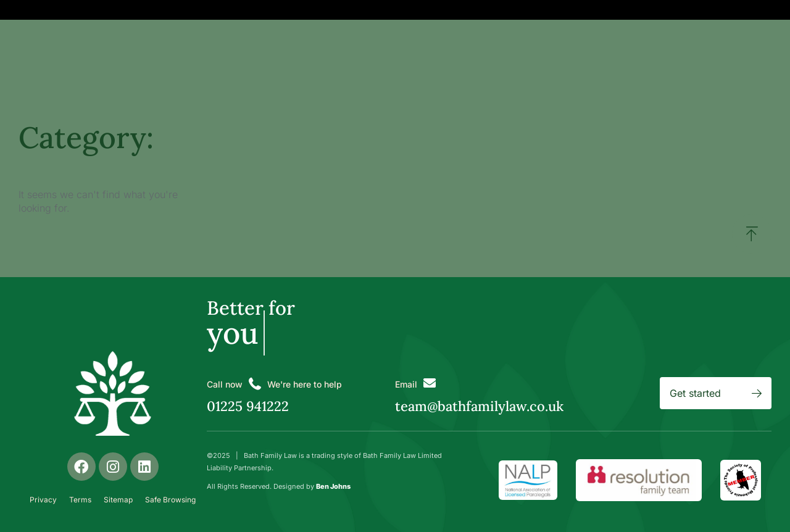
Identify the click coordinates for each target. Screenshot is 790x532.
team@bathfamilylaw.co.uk (479, 406)
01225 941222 (248, 406)
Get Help (284, 10)
